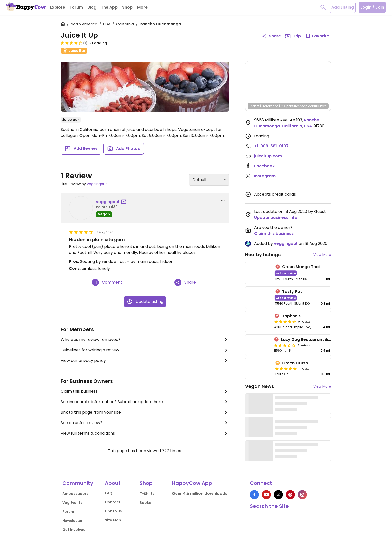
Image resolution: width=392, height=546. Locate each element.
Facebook (264, 166)
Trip (293, 36)
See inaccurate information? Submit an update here (145, 402)
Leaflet (255, 106)
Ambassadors (75, 494)
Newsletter (73, 521)
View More (322, 255)
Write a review (286, 273)
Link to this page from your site (145, 412)
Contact (113, 502)
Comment (107, 282)
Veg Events (72, 503)
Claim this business (145, 391)
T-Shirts (147, 494)
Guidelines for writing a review (145, 350)
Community (78, 483)
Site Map (113, 520)
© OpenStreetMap (294, 106)
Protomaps (270, 106)
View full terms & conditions (145, 433)
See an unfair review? (145, 423)
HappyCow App (192, 483)
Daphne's (291, 316)
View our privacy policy (145, 361)
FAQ (109, 493)
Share (185, 282)
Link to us (113, 511)
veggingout (97, 184)
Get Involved (74, 530)
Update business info (276, 218)
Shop (146, 483)
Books (145, 503)
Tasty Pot (292, 291)
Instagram (265, 176)
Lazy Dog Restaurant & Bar (309, 339)
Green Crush (295, 363)
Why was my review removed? (145, 340)
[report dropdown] (223, 200)
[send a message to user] (125, 202)
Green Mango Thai (301, 267)
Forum (68, 512)
